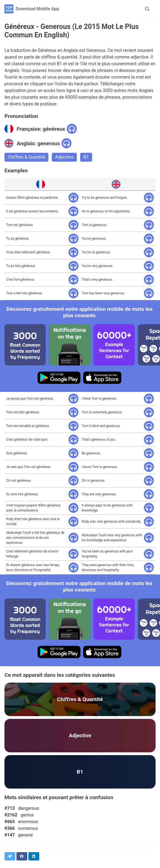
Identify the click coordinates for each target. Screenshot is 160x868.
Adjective (64, 157)
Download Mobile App (37, 9)
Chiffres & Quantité (26, 157)
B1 (86, 157)
